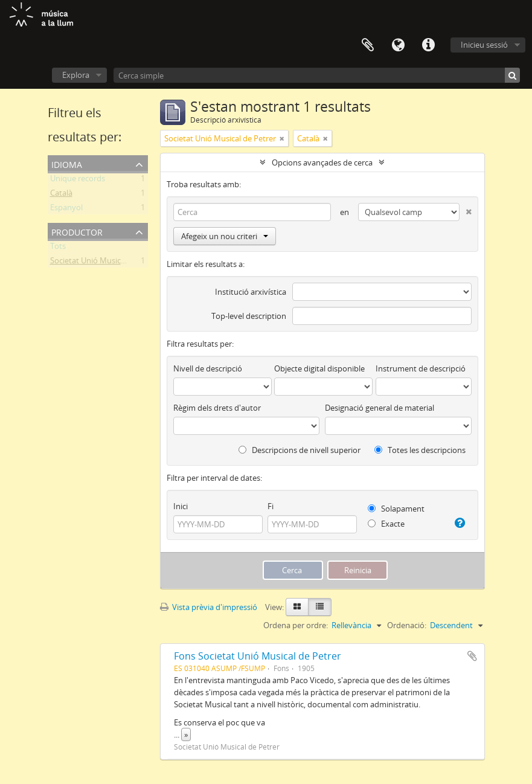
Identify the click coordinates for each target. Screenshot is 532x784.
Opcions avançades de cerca (322, 162)
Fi (271, 506)
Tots (58, 248)
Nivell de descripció (208, 368)
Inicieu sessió (484, 45)
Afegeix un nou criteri (225, 236)
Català (61, 195)
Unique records (78, 181)
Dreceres (428, 45)
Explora (76, 75)
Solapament (396, 509)
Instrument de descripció (421, 368)
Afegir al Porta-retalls (472, 656)
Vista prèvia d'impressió (209, 607)
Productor (77, 231)
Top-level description (249, 316)
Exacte (386, 524)
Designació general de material (380, 408)
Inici (181, 506)
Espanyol (66, 210)
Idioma (398, 45)
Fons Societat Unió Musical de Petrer (258, 656)
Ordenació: (407, 625)
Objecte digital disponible (319, 368)
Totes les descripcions (420, 450)
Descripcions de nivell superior (300, 450)
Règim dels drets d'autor (217, 408)
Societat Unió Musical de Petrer (106, 263)
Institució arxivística (251, 292)
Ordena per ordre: (296, 625)
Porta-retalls (368, 45)
